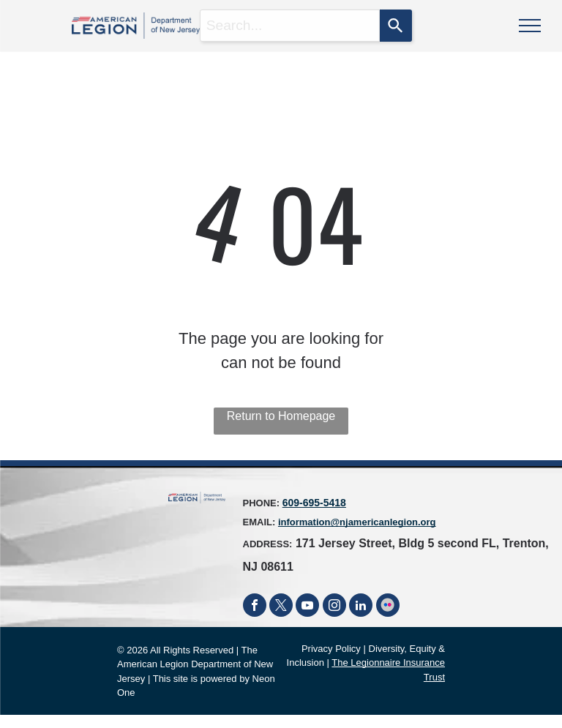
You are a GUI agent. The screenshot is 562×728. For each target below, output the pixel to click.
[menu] (530, 26)
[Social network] (388, 607)
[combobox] (290, 26)
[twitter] (281, 607)
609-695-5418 (314, 503)
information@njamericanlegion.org (357, 522)
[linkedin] (361, 607)
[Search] (396, 26)
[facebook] (255, 607)
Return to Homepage (281, 416)
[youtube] (307, 607)
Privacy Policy (331, 649)
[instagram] (334, 607)
